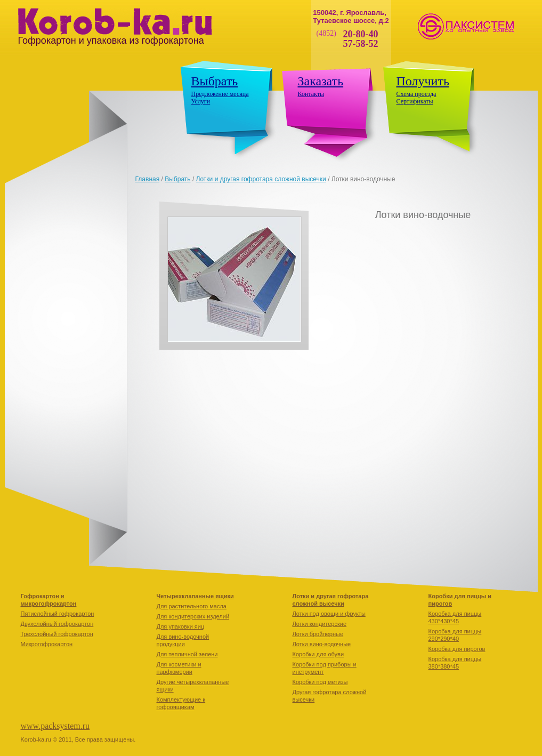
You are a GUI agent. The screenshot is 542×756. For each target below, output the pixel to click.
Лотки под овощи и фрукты (329, 614)
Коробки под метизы (320, 682)
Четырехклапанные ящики (195, 596)
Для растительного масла (192, 606)
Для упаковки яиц (181, 626)
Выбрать (215, 81)
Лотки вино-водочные (322, 644)
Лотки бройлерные (318, 634)
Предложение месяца (220, 94)
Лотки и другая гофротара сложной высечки (261, 179)
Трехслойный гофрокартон (57, 634)
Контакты (311, 94)
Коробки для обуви (318, 654)
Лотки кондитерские (320, 624)
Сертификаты (415, 101)
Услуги (201, 101)
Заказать (321, 81)
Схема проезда (416, 94)
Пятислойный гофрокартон (58, 614)
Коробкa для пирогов (457, 649)
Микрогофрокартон (47, 644)
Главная (148, 179)
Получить (423, 81)
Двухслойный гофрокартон (57, 624)
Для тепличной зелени (187, 654)
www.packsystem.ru (55, 726)
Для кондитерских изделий (193, 616)
